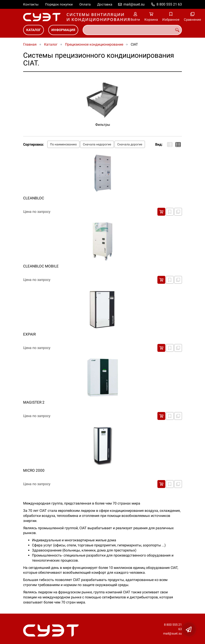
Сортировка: (34, 144)
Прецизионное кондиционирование (94, 44)
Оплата (85, 4)
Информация (63, 30)
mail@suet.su (134, 4)
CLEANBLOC (34, 198)
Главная (30, 44)
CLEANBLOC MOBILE (41, 266)
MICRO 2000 (34, 470)
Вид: (159, 144)
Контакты (31, 4)
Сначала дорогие (130, 144)
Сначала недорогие (97, 144)
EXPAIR (29, 334)
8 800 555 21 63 (169, 4)
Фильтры (103, 125)
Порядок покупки (59, 4)
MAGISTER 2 (34, 402)
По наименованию (63, 144)
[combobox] (132, 30)
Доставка (105, 4)
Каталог (34, 30)
